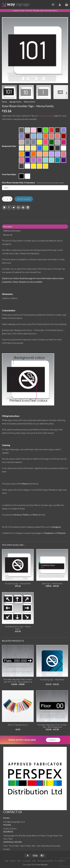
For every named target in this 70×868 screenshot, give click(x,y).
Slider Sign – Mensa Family (52, 584)
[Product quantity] (7, 199)
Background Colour (9, 146)
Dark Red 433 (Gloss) (64, 136)
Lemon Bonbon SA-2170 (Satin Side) (33, 148)
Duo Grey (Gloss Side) (27, 142)
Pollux (26, 515)
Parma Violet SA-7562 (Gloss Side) (52, 154)
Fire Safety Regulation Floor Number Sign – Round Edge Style (52, 726)
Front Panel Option (9, 175)
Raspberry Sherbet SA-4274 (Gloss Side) (64, 154)
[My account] (60, 5)
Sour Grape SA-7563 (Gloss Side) (33, 160)
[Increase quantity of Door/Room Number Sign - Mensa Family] (11, 199)
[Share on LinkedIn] (28, 207)
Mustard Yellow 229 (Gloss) (21, 154)
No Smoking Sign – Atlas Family (52, 680)
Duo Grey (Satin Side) (33, 142)
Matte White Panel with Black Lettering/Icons (27, 176)
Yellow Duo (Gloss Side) (40, 166)
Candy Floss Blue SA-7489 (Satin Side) (40, 136)
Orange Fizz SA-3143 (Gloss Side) (40, 154)
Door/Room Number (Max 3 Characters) (33, 183)
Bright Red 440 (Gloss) (52, 130)
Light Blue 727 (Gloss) (40, 148)
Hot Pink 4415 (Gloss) (64, 142)
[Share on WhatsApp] (4, 207)
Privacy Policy (60, 861)
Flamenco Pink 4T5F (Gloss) (46, 142)
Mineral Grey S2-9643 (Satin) (58, 148)
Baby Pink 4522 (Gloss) (33, 130)
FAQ (19, 861)
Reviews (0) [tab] (8, 235)
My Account (26, 861)
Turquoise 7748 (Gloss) (58, 160)
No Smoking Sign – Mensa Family (18, 584)
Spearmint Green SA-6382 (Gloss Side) (46, 160)
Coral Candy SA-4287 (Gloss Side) (52, 136)
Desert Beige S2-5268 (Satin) (21, 142)
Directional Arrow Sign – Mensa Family (18, 628)
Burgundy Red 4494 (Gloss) (27, 136)
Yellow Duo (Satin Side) (46, 166)
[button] (53, 4)
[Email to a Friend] (18, 207)
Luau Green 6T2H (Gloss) (46, 148)
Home (4, 102)
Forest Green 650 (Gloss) (52, 142)
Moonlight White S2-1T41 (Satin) (64, 148)
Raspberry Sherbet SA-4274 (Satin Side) (21, 160)
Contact (13, 861)
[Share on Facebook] (9, 207)
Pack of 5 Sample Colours (18, 725)
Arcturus (18, 515)
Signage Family (15, 102)
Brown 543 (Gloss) (58, 130)
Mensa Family (30, 102)
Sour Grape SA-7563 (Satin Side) (40, 160)
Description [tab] (8, 227)
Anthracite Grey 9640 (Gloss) (21, 130)
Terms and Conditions (45, 861)
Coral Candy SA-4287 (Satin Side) (58, 136)
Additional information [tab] (12, 231)
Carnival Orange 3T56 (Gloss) (46, 136)
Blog (7, 861)
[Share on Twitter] (14, 207)
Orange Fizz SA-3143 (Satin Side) (46, 154)
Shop (34, 861)
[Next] (66, 93)
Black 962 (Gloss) (40, 130)
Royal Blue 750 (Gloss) (27, 160)
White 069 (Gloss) (27, 166)
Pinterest (61, 533)
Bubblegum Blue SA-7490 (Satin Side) (21, 136)
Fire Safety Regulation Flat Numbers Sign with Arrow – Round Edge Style (18, 681)
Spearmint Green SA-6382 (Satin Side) (52, 160)
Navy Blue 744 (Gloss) (27, 154)
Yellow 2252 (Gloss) (33, 166)
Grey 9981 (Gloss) (58, 142)
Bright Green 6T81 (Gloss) (46, 130)
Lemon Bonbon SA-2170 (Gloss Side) (27, 148)
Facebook (49, 533)
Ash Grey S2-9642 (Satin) (27, 130)
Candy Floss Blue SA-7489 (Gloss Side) (33, 136)
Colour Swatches (46, 116)
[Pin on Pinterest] (23, 207)
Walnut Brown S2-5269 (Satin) (21, 166)
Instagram (56, 527)
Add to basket (24, 199)
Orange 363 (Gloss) (33, 154)
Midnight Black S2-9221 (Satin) (52, 148)
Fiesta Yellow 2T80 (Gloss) (40, 142)
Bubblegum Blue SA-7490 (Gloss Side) (64, 130)
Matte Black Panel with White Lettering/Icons (21, 176)
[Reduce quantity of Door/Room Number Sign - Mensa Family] (4, 199)
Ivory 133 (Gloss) (21, 148)
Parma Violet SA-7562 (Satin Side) (58, 154)
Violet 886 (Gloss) (64, 160)
